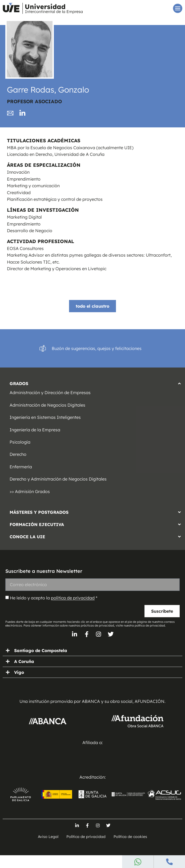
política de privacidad (73, 598)
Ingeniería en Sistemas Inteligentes (45, 417)
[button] (92, 382)
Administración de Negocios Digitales (47, 405)
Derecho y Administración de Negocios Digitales (58, 479)
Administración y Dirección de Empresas (50, 393)
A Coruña (24, 661)
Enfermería (21, 467)
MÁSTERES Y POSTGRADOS (39, 512)
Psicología (20, 442)
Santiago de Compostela (41, 650)
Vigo (19, 672)
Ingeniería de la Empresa (35, 430)
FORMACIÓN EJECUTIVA (37, 524)
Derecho (18, 454)
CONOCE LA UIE (27, 537)
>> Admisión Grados (30, 491)
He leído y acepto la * (54, 598)
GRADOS (19, 383)
